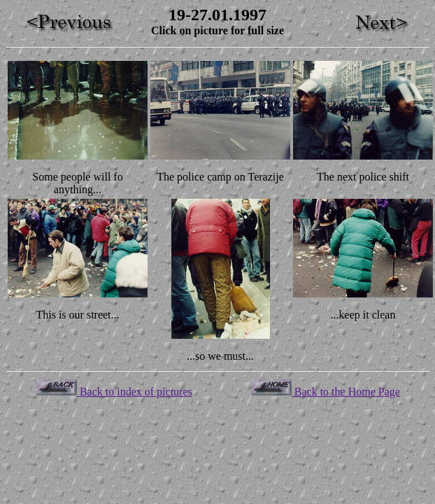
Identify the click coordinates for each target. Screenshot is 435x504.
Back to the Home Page (326, 392)
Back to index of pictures (114, 392)
